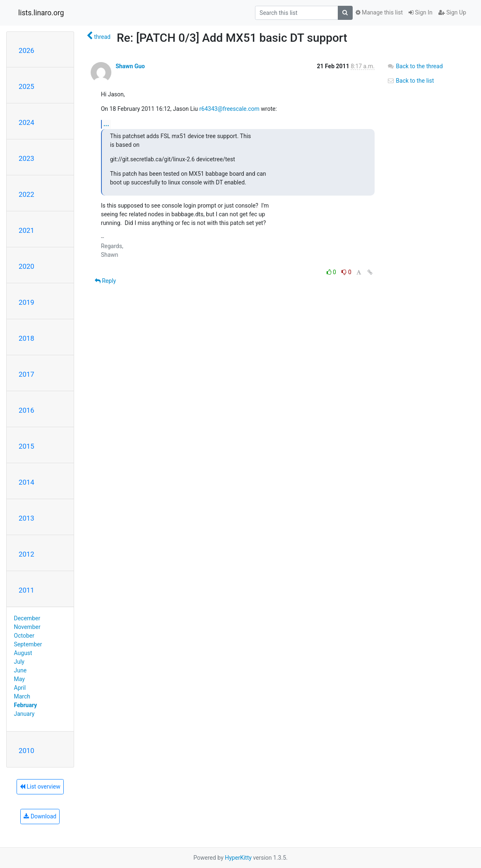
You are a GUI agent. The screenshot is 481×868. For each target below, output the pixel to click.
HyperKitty (238, 858)
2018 (26, 338)
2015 (26, 446)
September (28, 644)
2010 (26, 751)
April (20, 688)
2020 (26, 266)
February (26, 705)
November (27, 627)
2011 (26, 590)
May (19, 679)
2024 (26, 122)
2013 (26, 518)
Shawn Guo (130, 66)
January (24, 714)
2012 (26, 554)
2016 (26, 410)
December (27, 618)
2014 (26, 482)
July (19, 662)
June (20, 670)
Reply (105, 281)
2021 (26, 230)
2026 (26, 50)
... (106, 124)
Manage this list (379, 12)
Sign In (421, 12)
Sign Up (452, 12)
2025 (26, 86)
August (23, 653)
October (24, 636)
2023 (26, 158)
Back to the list (410, 81)
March (22, 696)
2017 (26, 374)
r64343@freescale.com (230, 109)
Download (40, 816)
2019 (26, 302)
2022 (26, 194)
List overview (40, 787)
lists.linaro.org (41, 13)
